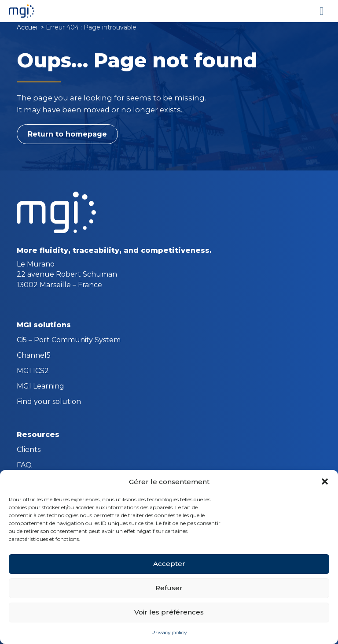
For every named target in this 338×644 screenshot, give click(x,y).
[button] (325, 481)
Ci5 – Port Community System (69, 341)
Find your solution (49, 402)
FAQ (24, 466)
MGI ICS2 (33, 371)
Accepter (169, 564)
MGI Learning (40, 387)
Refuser (169, 588)
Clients (29, 450)
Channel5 (34, 356)
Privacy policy (169, 632)
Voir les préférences (169, 612)
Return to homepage (67, 134)
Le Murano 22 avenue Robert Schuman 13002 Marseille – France (67, 274)
